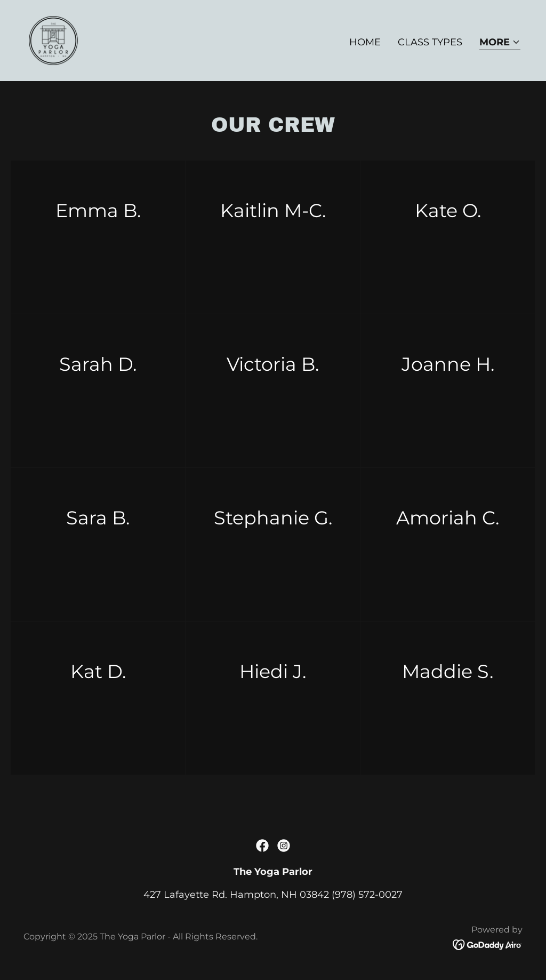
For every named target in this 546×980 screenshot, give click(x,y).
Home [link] (365, 42)
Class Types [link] (430, 42)
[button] (500, 43)
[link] (53, 40)
